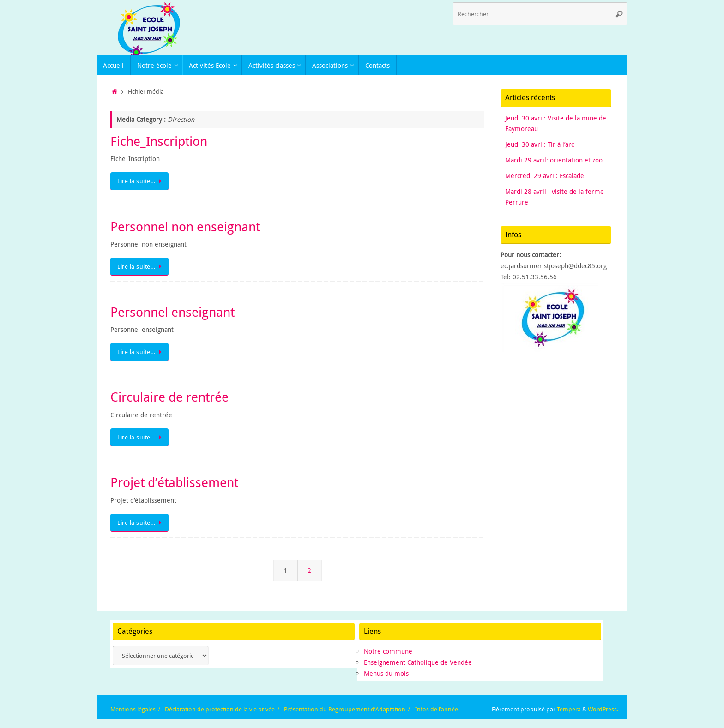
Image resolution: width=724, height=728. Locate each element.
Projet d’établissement (174, 482)
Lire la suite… (141, 181)
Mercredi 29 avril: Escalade (545, 176)
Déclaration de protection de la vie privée (220, 709)
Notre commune (388, 651)
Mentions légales (133, 709)
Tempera (569, 709)
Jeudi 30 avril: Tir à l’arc (540, 144)
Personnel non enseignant (185, 226)
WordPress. (603, 709)
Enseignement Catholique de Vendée (418, 662)
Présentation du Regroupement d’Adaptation (345, 709)
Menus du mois (386, 673)
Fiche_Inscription (159, 141)
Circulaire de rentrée (169, 397)
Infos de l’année (437, 709)
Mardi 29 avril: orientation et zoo (554, 160)
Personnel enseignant (172, 312)
